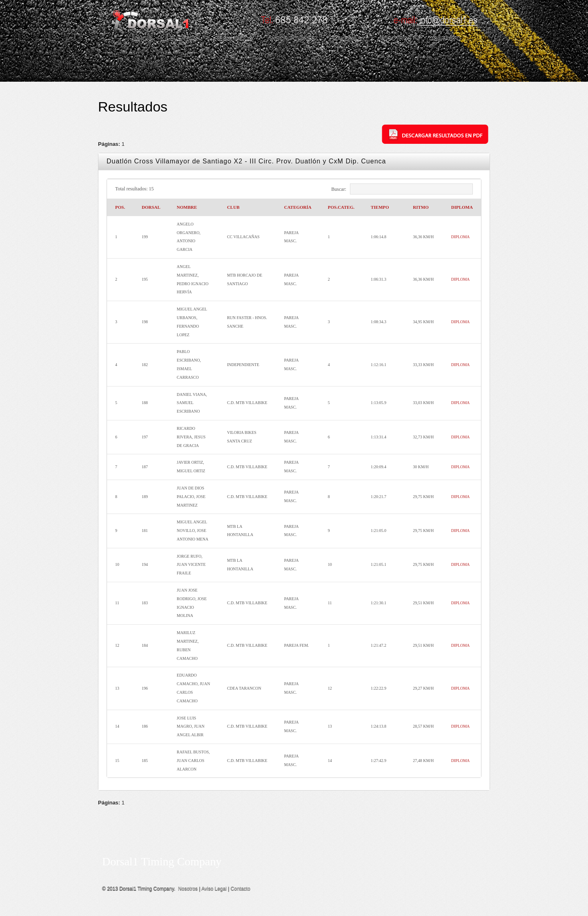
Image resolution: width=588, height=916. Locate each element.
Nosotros (188, 889)
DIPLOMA (461, 237)
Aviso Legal (214, 889)
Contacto (241, 889)
